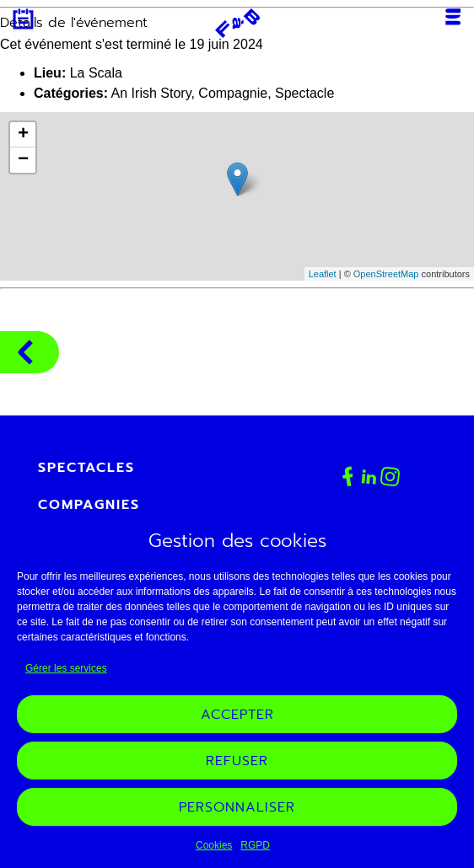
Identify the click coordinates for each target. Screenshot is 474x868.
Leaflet (323, 274)
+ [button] (23, 135)
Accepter (237, 715)
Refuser (237, 761)
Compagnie (233, 93)
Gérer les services (66, 668)
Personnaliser (237, 807)
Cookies (214, 845)
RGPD (255, 845)
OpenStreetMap (386, 274)
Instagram (391, 477)
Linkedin (369, 477)
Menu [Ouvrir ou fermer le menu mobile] (453, 17)
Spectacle (304, 93)
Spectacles (86, 468)
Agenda (23, 19)
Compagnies (25, 352)
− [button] (23, 160)
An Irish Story (151, 93)
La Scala (96, 73)
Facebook (348, 477)
